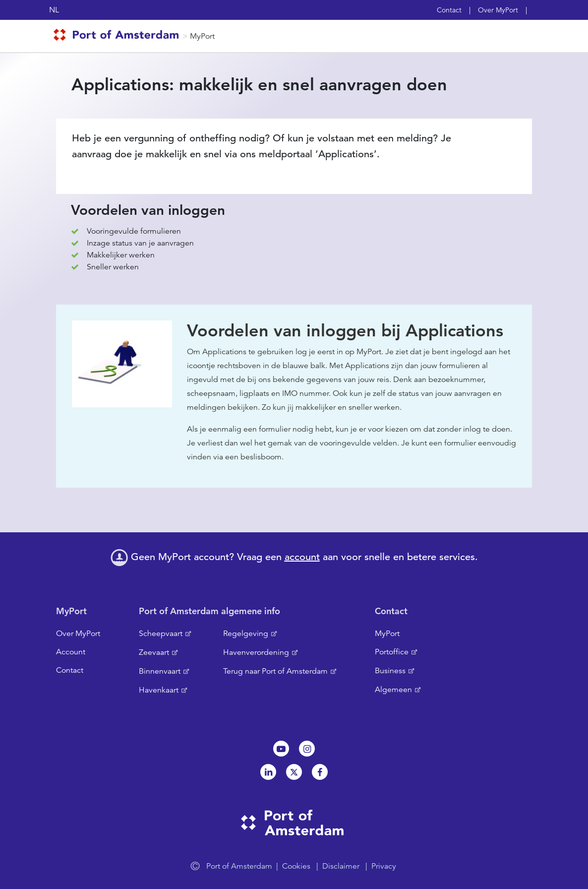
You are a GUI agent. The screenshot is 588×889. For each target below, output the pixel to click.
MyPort (202, 36)
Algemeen (393, 690)
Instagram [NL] (307, 749)
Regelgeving (246, 634)
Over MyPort (498, 10)
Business (390, 671)
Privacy (384, 866)
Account (71, 652)
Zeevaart (154, 652)
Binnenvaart (160, 671)
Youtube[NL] (281, 749)
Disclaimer (341, 866)
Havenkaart (159, 690)
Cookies (296, 866)
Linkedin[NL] (268, 772)
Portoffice (392, 652)
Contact (449, 10)
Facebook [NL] (320, 772)
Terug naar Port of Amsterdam (275, 671)
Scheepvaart (161, 634)
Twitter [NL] (294, 772)
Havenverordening (256, 652)
